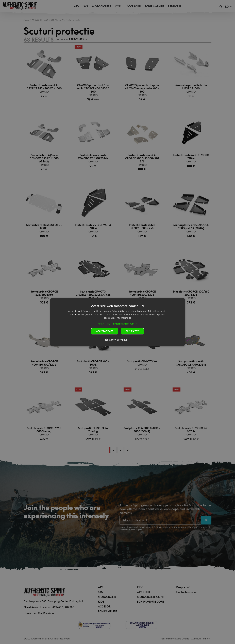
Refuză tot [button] (132, 331)
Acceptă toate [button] (105, 331)
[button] (117, 324)
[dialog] (117, 322)
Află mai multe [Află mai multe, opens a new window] (124, 318)
